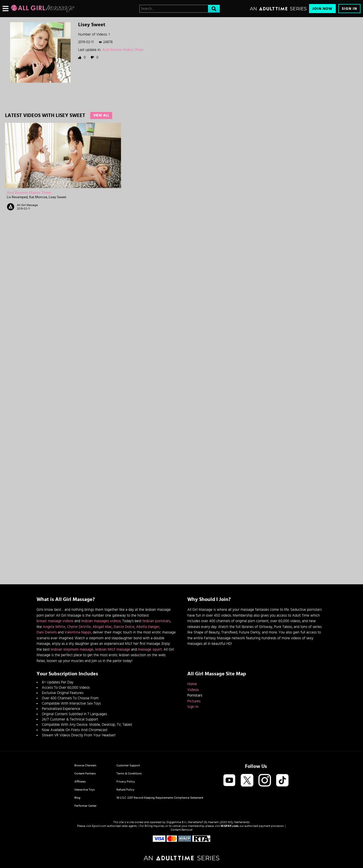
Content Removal (182, 830)
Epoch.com (99, 826)
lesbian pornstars (156, 621)
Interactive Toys (85, 790)
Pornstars (195, 695)
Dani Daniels (47, 632)
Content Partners (85, 773)
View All (101, 115)
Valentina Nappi (78, 632)
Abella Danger (148, 627)
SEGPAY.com (229, 826)
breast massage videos (55, 621)
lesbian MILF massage (113, 649)
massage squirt (150, 649)
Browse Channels (85, 765)
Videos (193, 690)
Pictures (194, 701)
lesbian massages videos (101, 621)
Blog (77, 798)
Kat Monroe (38, 197)
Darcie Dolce (124, 627)
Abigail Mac (102, 627)
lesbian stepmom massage (72, 649)
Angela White (54, 627)
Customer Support (128, 765)
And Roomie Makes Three (123, 50)
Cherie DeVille (79, 627)
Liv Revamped (17, 197)
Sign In (349, 9)
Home (192, 684)
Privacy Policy (126, 782)
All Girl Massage (27, 205)
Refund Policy (125, 790)
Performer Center (85, 806)
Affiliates (80, 782)
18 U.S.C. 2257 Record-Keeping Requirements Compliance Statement (160, 798)
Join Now (322, 9)
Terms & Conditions (129, 773)
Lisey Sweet (57, 197)
